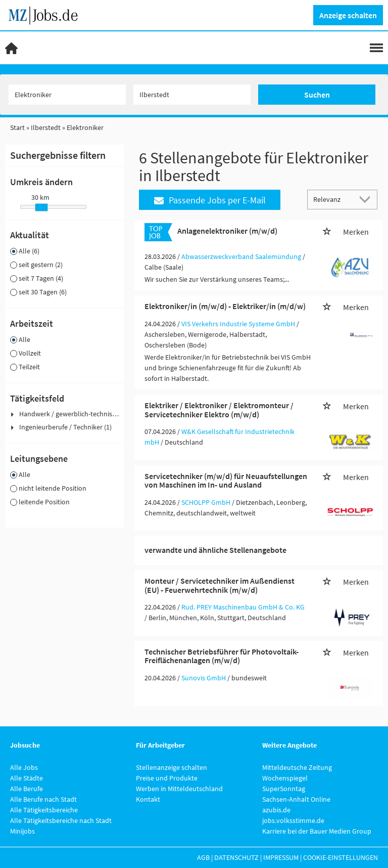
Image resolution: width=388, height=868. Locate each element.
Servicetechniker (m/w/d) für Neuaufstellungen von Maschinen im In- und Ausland (226, 481)
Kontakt (148, 799)
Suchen (317, 95)
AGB (203, 857)
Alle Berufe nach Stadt (43, 799)
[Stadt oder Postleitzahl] (192, 95)
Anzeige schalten (348, 15)
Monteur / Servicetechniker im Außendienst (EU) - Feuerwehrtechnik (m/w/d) (220, 585)
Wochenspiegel (285, 778)
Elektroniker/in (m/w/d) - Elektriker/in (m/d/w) (225, 306)
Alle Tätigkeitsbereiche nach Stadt (61, 820)
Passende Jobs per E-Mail (210, 200)
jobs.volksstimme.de (293, 820)
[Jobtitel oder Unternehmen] (67, 95)
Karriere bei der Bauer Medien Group (317, 831)
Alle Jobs (24, 767)
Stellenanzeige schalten (172, 767)
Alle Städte (27, 778)
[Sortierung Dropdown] (367, 199)
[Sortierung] (332, 199)
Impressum (281, 857)
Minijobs (22, 831)
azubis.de (276, 810)
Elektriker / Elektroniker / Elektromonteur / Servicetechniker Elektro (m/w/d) (219, 410)
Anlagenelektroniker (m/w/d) (227, 231)
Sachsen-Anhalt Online (296, 799)
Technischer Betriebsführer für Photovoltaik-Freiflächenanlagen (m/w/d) (222, 656)
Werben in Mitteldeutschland (179, 789)
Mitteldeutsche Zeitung (297, 767)
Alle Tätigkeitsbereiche (44, 810)
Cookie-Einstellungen (341, 857)
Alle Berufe (27, 789)
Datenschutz (236, 857)
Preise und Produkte (167, 778)
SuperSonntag (284, 789)
